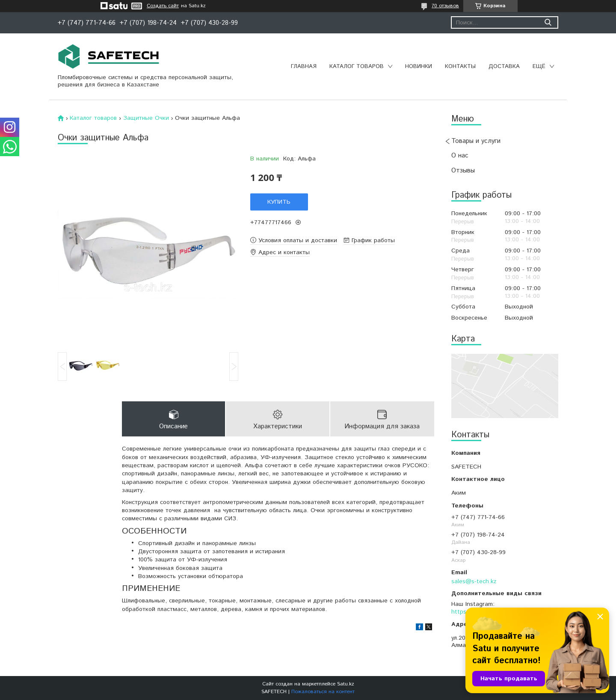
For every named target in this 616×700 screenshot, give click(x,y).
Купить (279, 202)
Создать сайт (163, 6)
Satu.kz (346, 684)
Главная (304, 67)
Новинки (419, 67)
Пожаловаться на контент (323, 692)
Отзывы (463, 171)
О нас (460, 156)
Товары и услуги (476, 141)
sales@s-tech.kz (474, 581)
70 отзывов (445, 6)
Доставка (504, 67)
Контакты (460, 67)
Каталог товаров (357, 67)
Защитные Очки (146, 118)
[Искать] (548, 22)
